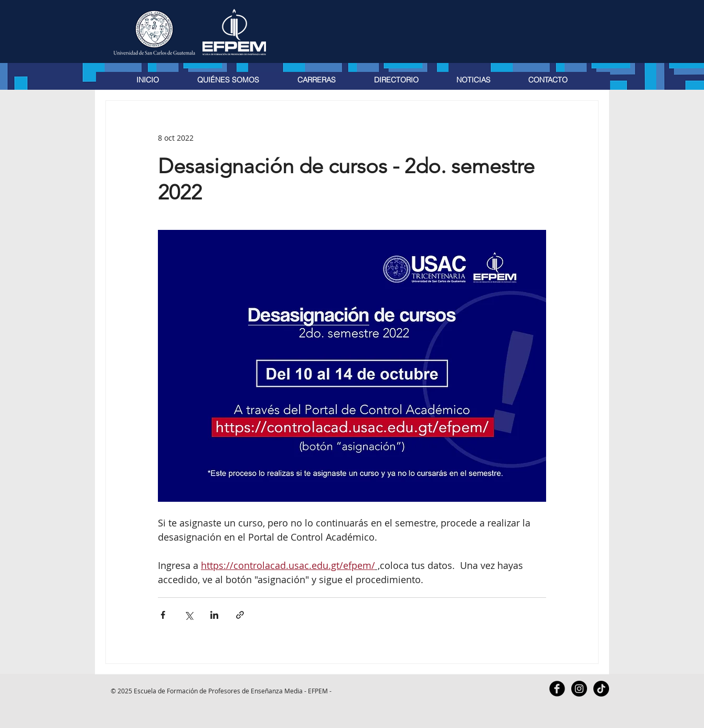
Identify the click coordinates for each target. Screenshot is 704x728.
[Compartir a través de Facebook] (163, 615)
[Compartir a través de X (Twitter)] (189, 615)
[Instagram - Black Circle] (579, 689)
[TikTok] (601, 689)
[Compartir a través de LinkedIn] (214, 615)
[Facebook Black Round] (557, 689)
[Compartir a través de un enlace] (240, 615)
